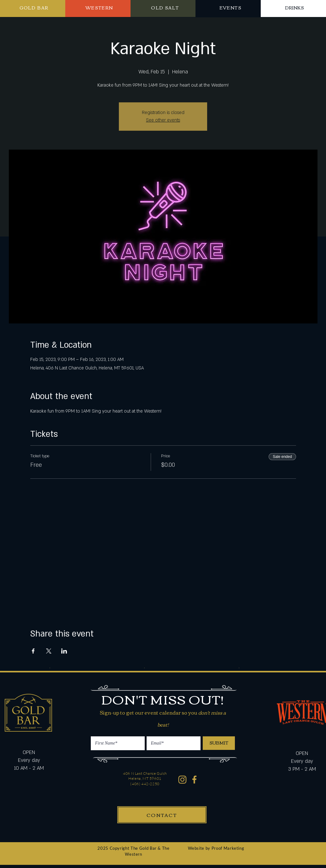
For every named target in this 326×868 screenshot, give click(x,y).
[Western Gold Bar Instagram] (182, 780)
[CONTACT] (162, 815)
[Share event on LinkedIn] (64, 651)
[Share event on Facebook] (33, 651)
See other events (163, 120)
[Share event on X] (49, 651)
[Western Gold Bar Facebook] (195, 780)
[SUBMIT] (219, 743)
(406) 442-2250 (145, 784)
